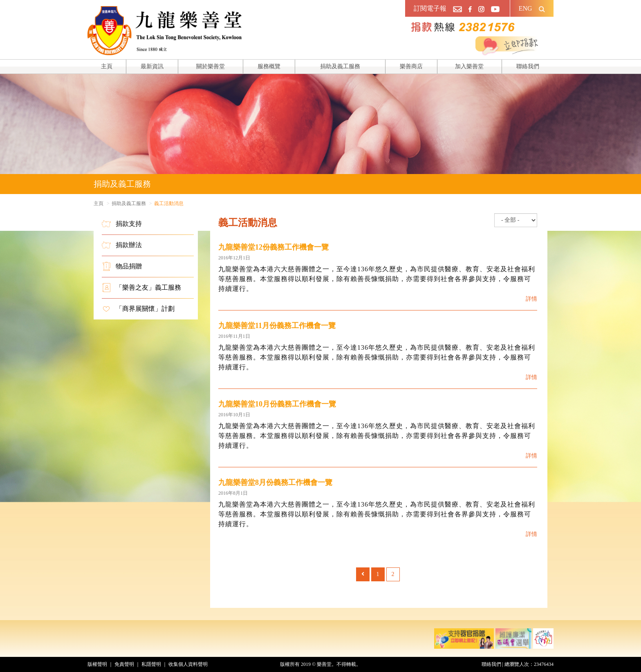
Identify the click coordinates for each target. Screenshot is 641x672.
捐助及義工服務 (340, 66)
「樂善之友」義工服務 (141, 288)
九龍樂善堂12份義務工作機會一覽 (273, 247)
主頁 (107, 66)
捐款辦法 (122, 245)
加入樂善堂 (469, 66)
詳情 (531, 299)
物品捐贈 (122, 266)
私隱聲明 (151, 664)
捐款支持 (122, 224)
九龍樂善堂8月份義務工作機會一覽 (275, 482)
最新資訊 (152, 66)
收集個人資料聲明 (188, 664)
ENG (526, 8)
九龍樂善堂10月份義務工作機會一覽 (277, 404)
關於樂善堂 (211, 66)
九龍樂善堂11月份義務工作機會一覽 (277, 326)
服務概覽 (269, 66)
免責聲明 (124, 664)
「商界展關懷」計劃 (138, 309)
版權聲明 (97, 664)
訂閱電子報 (430, 8)
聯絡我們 (528, 66)
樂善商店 (411, 66)
